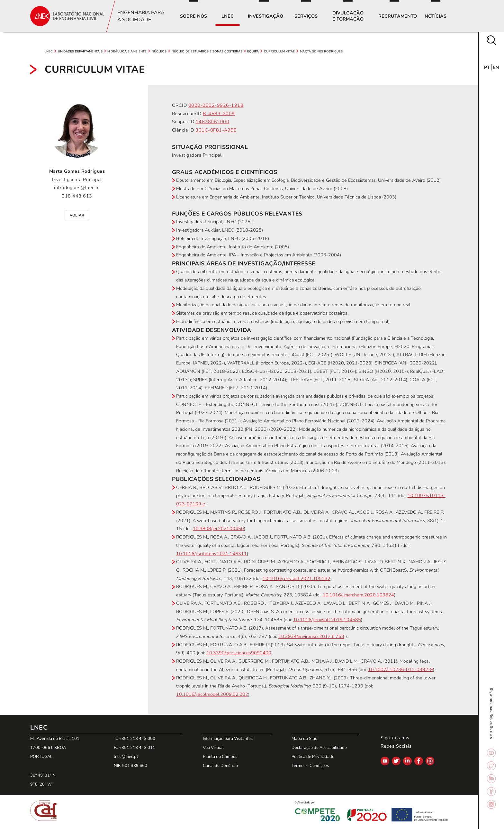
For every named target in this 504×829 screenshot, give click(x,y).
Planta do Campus (220, 757)
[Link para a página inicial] (67, 16)
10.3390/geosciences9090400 (239, 653)
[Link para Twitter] (491, 767)
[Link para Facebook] (491, 792)
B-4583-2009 (219, 114)
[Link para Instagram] (491, 805)
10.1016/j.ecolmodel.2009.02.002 (212, 694)
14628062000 (213, 122)
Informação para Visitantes (228, 739)
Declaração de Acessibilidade (319, 748)
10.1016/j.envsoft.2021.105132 (297, 579)
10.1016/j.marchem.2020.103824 (358, 595)
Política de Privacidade (313, 757)
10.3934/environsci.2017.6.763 (311, 636)
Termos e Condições (310, 766)
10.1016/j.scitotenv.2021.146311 (212, 554)
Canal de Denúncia (220, 766)
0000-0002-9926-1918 (216, 105)
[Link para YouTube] (491, 754)
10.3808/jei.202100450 (218, 529)
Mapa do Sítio (304, 739)
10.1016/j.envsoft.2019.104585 (327, 620)
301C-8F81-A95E (216, 130)
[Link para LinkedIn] (491, 779)
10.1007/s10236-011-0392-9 (401, 670)
